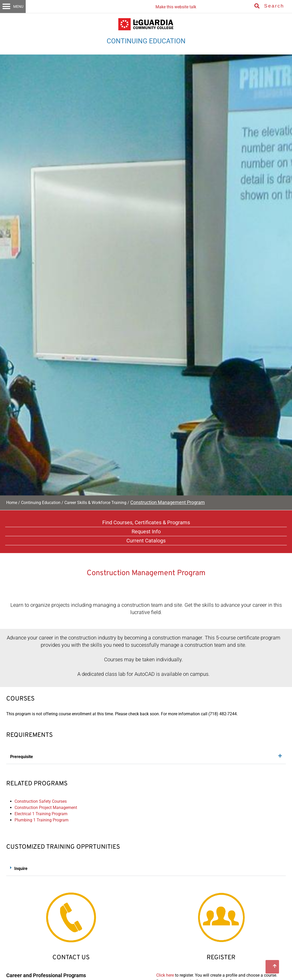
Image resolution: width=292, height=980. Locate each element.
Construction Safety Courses (41, 801)
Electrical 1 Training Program (41, 814)
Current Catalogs (146, 541)
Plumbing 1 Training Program (42, 820)
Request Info (146, 532)
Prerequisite (22, 757)
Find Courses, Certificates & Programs (146, 522)
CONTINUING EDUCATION (146, 41)
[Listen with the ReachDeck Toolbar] (175, 5)
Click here (165, 975)
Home (12, 503)
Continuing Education (41, 503)
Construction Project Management (46, 808)
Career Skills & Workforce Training (95, 503)
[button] (13, 6)
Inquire (21, 869)
